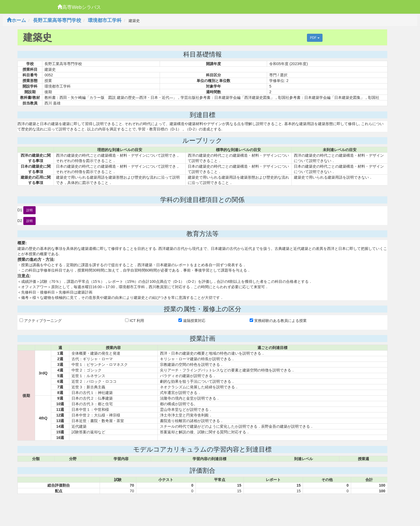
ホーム (16, 20)
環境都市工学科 (105, 20)
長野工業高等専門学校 (57, 20)
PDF (315, 38)
